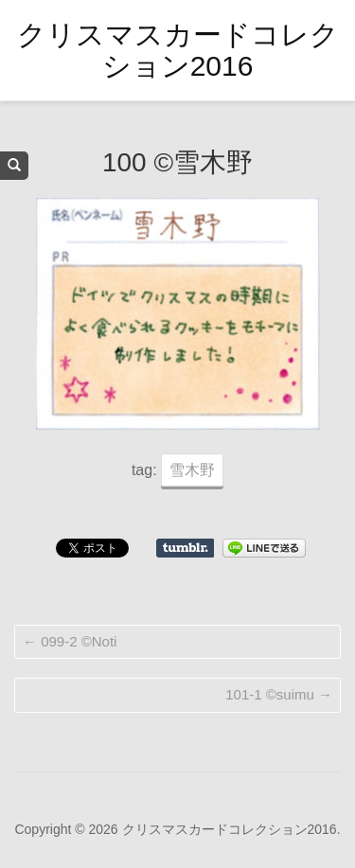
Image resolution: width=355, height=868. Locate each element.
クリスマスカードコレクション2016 (178, 50)
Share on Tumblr (185, 548)
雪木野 (192, 470)
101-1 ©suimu (279, 694)
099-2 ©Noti (70, 641)
